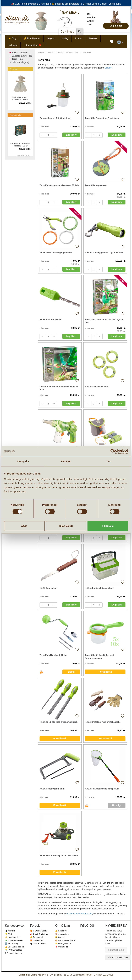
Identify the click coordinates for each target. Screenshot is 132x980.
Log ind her (116, 26)
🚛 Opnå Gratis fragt (39, 934)
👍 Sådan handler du (14, 947)
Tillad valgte (66, 526)
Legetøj (51, 38)
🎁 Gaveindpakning (39, 931)
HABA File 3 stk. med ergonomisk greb (59, 722)
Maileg (65, 38)
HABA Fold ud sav (48, 588)
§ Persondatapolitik (13, 953)
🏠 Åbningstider (62, 934)
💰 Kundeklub (61, 931)
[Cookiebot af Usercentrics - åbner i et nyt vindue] (113, 451)
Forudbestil (105, 672)
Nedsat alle (16, 115)
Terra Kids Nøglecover (96, 185)
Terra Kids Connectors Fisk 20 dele (102, 118)
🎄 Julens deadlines (14, 940)
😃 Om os (60, 937)
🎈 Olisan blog (62, 947)
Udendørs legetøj (20, 62)
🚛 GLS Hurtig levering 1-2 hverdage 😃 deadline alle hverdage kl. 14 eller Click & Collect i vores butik (66, 4)
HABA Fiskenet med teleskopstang (102, 789)
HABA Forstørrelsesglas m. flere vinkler (59, 856)
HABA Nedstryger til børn (52, 789)
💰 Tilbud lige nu (32, 38)
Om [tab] (109, 461)
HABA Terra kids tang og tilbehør (56, 252)
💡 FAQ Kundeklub (13, 950)
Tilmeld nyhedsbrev (118, 957)
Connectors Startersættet (80, 914)
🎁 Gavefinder (36, 940)
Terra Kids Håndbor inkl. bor (53, 655)
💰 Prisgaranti (36, 937)
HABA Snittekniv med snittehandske (103, 722)
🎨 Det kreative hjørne (65, 940)
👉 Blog (13, 38)
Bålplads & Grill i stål (22, 56)
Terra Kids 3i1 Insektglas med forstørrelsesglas (99, 657)
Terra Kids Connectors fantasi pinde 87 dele (59, 388)
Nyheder (13, 45)
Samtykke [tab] (23, 461)
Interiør (79, 38)
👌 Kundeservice (13, 937)
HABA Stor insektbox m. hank (100, 588)
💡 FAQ (9, 934)
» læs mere (44, 127)
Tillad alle (108, 526)
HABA (60, 52)
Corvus (108, 68)
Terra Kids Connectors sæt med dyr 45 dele (104, 321)
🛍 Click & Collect (38, 944)
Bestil (71, 672)
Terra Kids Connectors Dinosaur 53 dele (59, 185)
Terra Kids (17, 59)
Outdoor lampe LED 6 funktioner (55, 118)
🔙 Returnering (12, 944)
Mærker (93, 38)
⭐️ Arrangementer (63, 944)
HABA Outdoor (72, 52)
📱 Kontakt (10, 931)
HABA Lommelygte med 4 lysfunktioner (104, 252)
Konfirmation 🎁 (33, 45)
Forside (41, 52)
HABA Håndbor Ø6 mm (51, 320)
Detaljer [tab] (66, 461)
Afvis (24, 526)
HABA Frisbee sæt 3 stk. (97, 387)
